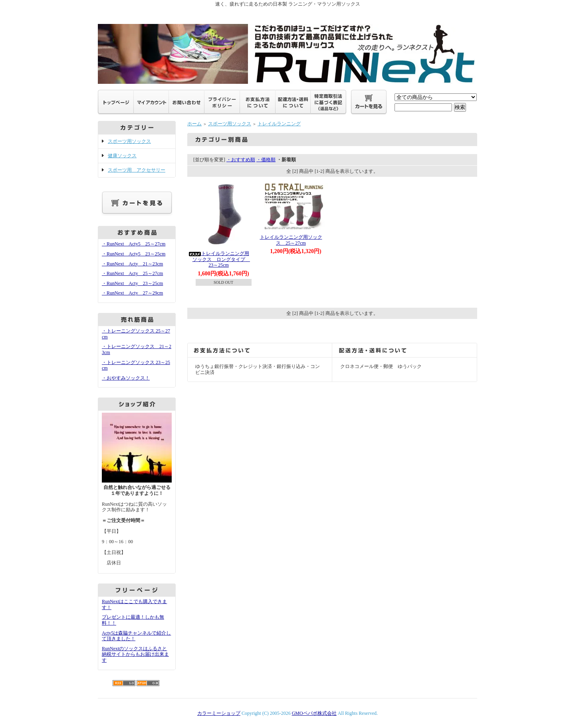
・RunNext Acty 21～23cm (132, 264)
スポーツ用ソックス (129, 141)
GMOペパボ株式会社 (314, 713)
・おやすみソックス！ (126, 378)
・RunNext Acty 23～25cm (132, 283)
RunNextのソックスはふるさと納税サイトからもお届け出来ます (135, 654)
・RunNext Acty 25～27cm (132, 273)
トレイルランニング (279, 124)
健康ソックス (122, 156)
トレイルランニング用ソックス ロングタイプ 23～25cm (236, 259)
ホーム (194, 124)
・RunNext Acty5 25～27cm (134, 244)
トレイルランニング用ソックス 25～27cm (291, 240)
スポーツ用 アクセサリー (137, 170)
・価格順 (266, 160)
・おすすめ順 (241, 160)
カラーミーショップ (219, 713)
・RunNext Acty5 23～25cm (134, 254)
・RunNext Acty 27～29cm (132, 293)
